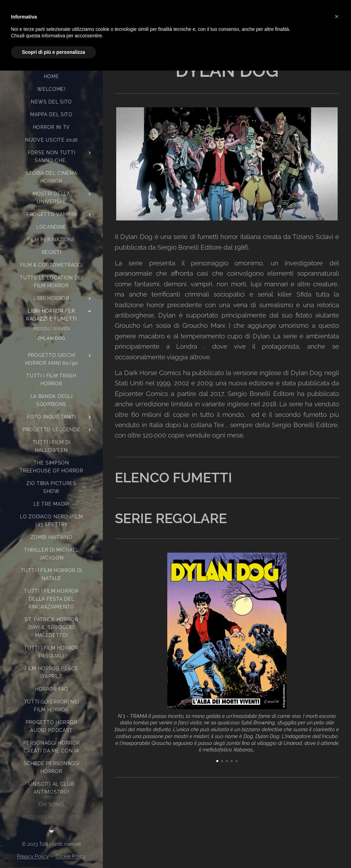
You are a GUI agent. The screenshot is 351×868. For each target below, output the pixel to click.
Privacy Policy (33, 856)
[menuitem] (51, 77)
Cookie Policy (71, 856)
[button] (337, 16)
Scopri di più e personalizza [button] (53, 52)
